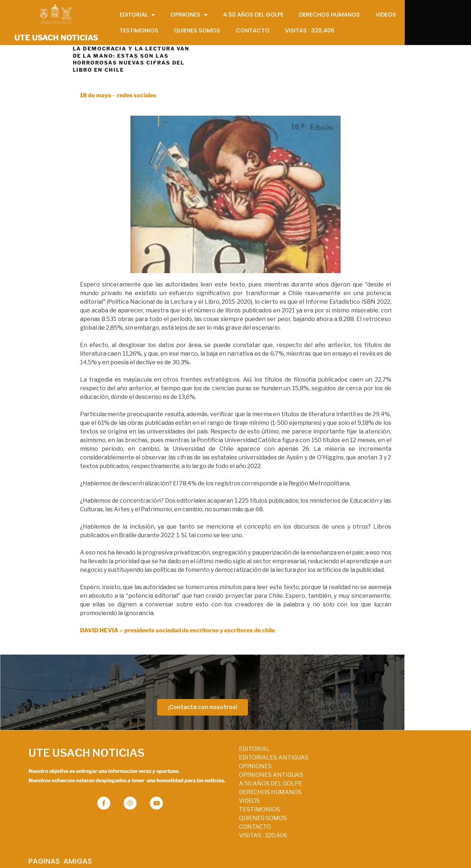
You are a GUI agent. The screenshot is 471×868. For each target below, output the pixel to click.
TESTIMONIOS (219, 817)
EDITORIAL (214, 756)
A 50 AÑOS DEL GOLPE (230, 791)
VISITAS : (222, 843)
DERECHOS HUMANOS (230, 800)
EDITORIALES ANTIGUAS (233, 765)
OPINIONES (215, 774)
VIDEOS (209, 808)
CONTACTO (214, 834)
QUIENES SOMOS (222, 826)
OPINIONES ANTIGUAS (230, 782)
